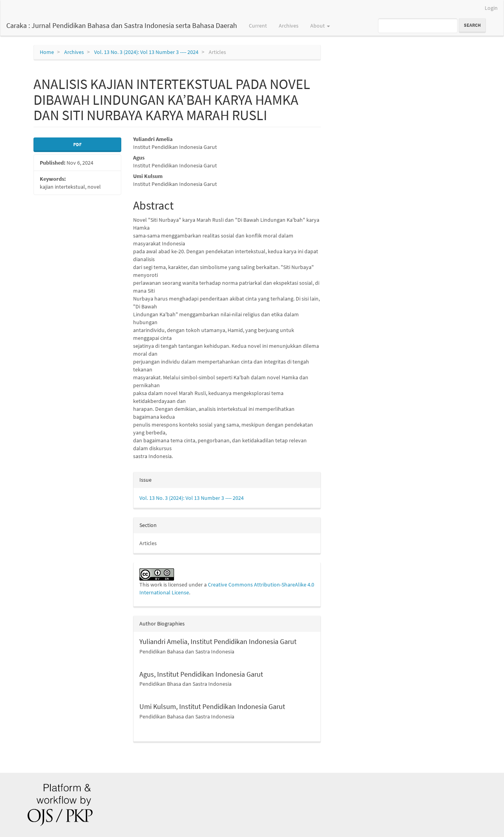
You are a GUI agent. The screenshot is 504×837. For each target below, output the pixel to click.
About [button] (320, 26)
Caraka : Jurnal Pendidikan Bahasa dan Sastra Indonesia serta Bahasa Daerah (122, 25)
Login (491, 8)
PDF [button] (77, 144)
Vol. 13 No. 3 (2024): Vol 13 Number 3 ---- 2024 (146, 52)
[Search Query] (418, 26)
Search (472, 25)
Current (258, 26)
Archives (289, 26)
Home (47, 52)
